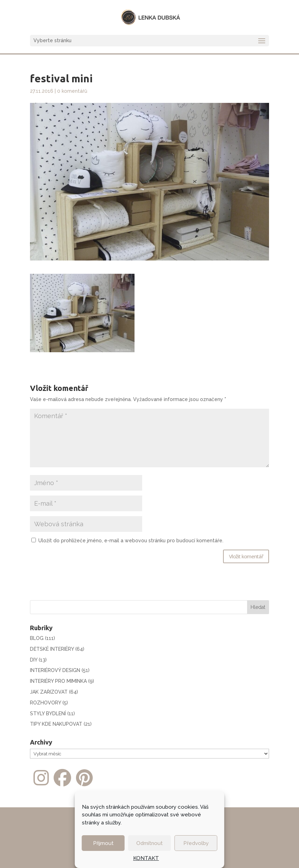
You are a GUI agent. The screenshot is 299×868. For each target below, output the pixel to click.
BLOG (37, 638)
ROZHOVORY (45, 703)
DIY (34, 660)
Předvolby (196, 843)
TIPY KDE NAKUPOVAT (56, 724)
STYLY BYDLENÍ (48, 714)
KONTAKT (146, 858)
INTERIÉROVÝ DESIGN (55, 670)
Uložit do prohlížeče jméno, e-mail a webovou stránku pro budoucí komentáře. (131, 541)
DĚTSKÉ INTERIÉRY (52, 649)
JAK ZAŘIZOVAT (49, 692)
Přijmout (103, 843)
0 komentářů (72, 91)
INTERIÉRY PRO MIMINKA (58, 681)
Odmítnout (149, 843)
